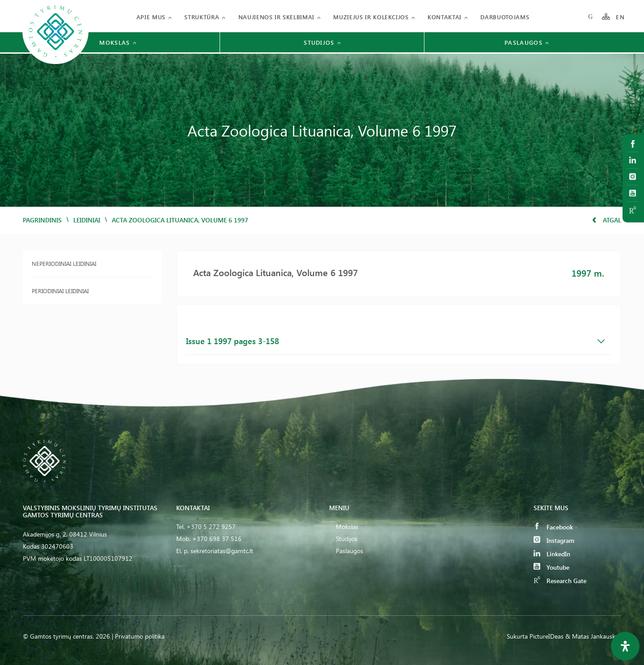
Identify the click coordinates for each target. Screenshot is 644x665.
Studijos (347, 539)
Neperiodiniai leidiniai (64, 263)
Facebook (553, 527)
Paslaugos (350, 551)
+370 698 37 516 (217, 539)
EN (620, 17)
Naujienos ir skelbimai (276, 17)
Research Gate (560, 581)
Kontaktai (445, 17)
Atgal (607, 220)
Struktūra (202, 17)
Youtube (551, 567)
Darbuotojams (505, 17)
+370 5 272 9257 (211, 526)
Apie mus (151, 17)
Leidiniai (87, 220)
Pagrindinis (42, 220)
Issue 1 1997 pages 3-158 (396, 341)
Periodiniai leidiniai (60, 291)
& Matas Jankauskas (593, 636)
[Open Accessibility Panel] (625, 646)
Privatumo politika (140, 636)
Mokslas (347, 526)
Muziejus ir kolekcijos (371, 17)
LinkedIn (552, 554)
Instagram (554, 540)
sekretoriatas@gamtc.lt (222, 551)
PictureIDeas (547, 636)
